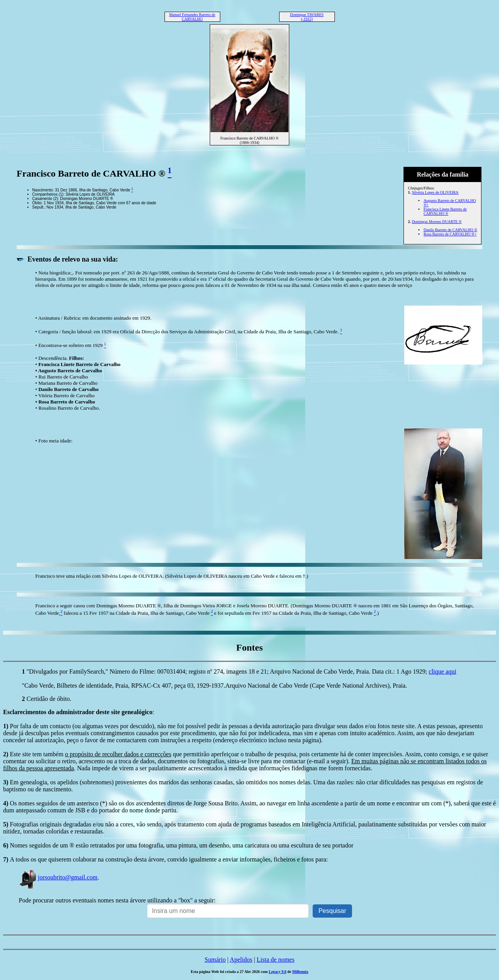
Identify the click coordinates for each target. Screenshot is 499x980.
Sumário (215, 960)
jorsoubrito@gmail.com (58, 877)
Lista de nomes (275, 960)
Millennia (300, 972)
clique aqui (443, 671)
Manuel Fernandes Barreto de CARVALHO (192, 17)
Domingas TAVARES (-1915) (307, 17)
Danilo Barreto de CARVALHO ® (450, 230)
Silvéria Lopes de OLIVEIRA (435, 192)
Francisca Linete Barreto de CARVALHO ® (445, 211)
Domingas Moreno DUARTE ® (437, 222)
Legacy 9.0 (278, 972)
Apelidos (241, 960)
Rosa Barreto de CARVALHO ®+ (450, 234)
